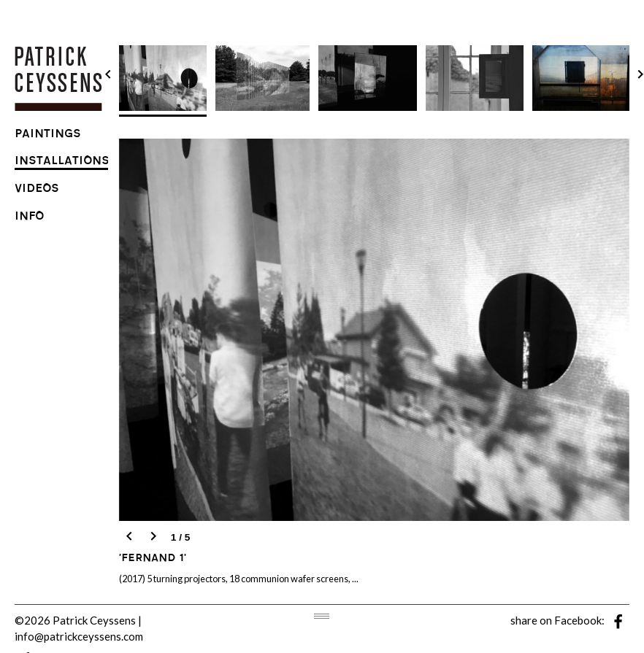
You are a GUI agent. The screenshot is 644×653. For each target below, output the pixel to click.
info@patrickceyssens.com (79, 636)
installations (62, 162)
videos (37, 190)
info (29, 218)
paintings (48, 135)
